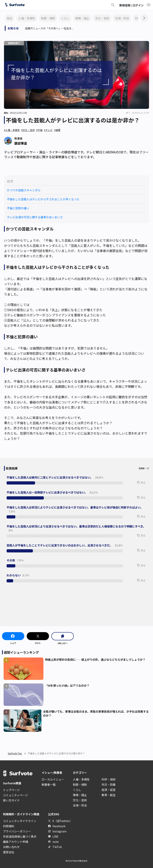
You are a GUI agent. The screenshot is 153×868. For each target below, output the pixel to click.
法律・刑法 (122, 18)
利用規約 (9, 826)
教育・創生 (109, 795)
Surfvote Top (15, 753)
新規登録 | (126, 5)
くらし (65, 18)
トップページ (11, 790)
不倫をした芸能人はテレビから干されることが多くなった (43, 199)
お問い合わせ (11, 847)
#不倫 (39, 130)
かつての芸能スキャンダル (24, 190)
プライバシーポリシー (17, 831)
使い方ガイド (11, 800)
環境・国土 (82, 18)
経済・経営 (109, 790)
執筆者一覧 (49, 785)
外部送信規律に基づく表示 (20, 836)
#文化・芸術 (28, 130)
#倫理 (57, 130)
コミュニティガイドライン (20, 821)
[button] (135, 484)
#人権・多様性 (12, 130)
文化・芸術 (102, 18)
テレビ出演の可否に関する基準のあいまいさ (35, 217)
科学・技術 (109, 779)
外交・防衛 (109, 785)
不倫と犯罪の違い (18, 208)
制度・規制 (48, 18)
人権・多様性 (27, 18)
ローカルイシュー (53, 779)
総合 (10, 18)
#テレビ (48, 130)
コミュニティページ (15, 795)
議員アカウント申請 (16, 842)
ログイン (138, 5)
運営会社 (9, 852)
